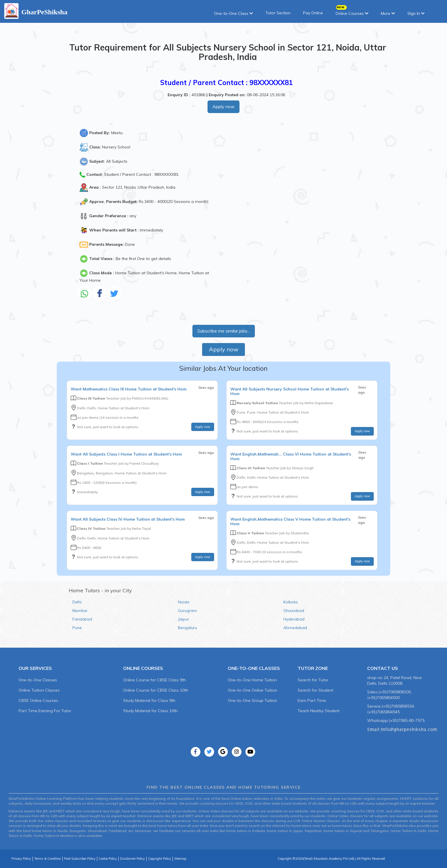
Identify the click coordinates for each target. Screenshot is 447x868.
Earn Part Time (312, 700)
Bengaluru (187, 628)
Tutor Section (278, 13)
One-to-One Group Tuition (252, 700)
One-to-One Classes (38, 680)
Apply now (223, 106)
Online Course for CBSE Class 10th (156, 690)
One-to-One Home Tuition (252, 680)
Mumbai (80, 611)
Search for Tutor (313, 680)
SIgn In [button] (416, 13)
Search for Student (315, 690)
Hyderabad (294, 619)
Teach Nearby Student (319, 711)
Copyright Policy (160, 859)
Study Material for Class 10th (150, 711)
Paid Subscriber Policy (80, 859)
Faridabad (82, 619)
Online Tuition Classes (39, 690)
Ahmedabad (295, 628)
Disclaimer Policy (132, 859)
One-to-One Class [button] (233, 13)
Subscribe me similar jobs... (224, 331)
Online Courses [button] (352, 12)
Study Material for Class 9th (149, 700)
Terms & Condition (48, 859)
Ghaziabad (294, 611)
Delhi (77, 602)
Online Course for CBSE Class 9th (155, 680)
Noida (184, 602)
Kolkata (290, 602)
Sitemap (180, 859)
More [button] (388, 13)
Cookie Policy (108, 859)
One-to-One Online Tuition (252, 690)
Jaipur (183, 619)
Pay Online (313, 13)
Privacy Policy (21, 859)
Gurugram (187, 611)
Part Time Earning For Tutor (45, 711)
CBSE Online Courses (38, 700)
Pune (77, 628)
